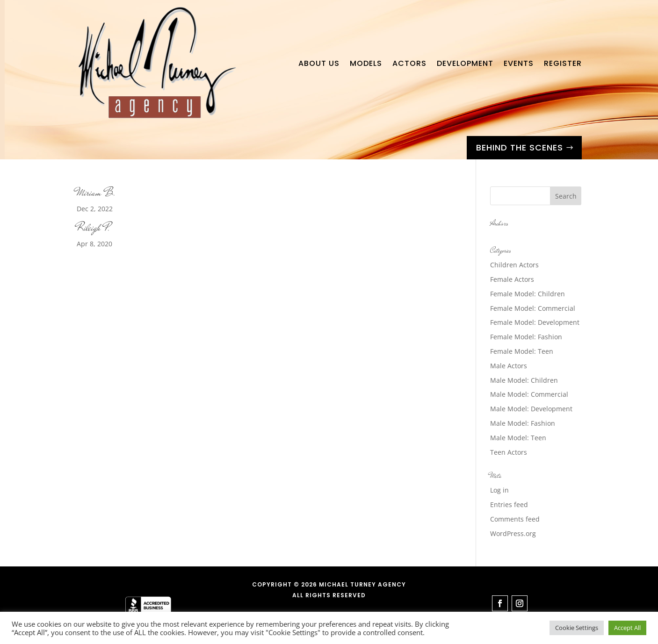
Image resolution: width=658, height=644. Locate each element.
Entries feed (509, 504)
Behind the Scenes (520, 147)
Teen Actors (509, 452)
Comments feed (515, 519)
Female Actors (512, 279)
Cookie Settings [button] (577, 628)
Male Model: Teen (518, 438)
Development (465, 63)
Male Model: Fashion (523, 423)
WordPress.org (513, 533)
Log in (499, 490)
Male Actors (509, 366)
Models (366, 63)
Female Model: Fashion (526, 337)
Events (519, 63)
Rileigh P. (94, 228)
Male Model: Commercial (529, 394)
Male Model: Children (524, 380)
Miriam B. (96, 193)
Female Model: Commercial (533, 308)
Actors (409, 63)
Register (563, 63)
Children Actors (514, 265)
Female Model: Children (528, 294)
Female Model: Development (535, 322)
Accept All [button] (627, 628)
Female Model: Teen (522, 351)
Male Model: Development (531, 409)
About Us (319, 63)
